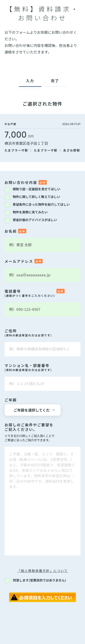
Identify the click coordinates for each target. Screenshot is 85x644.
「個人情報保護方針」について (43, 571)
